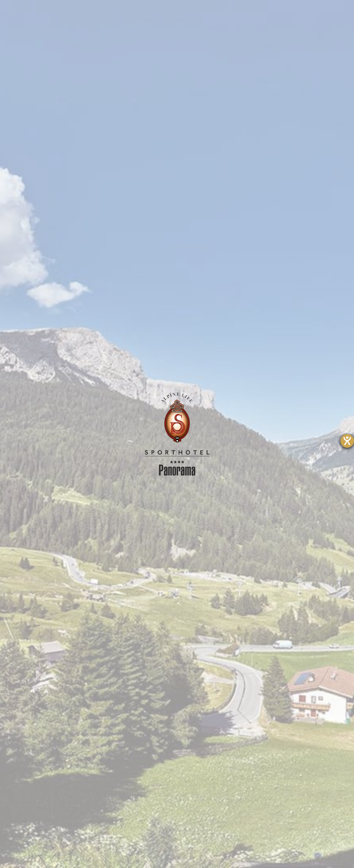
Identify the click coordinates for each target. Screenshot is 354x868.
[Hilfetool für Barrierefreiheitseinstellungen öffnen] (347, 441)
